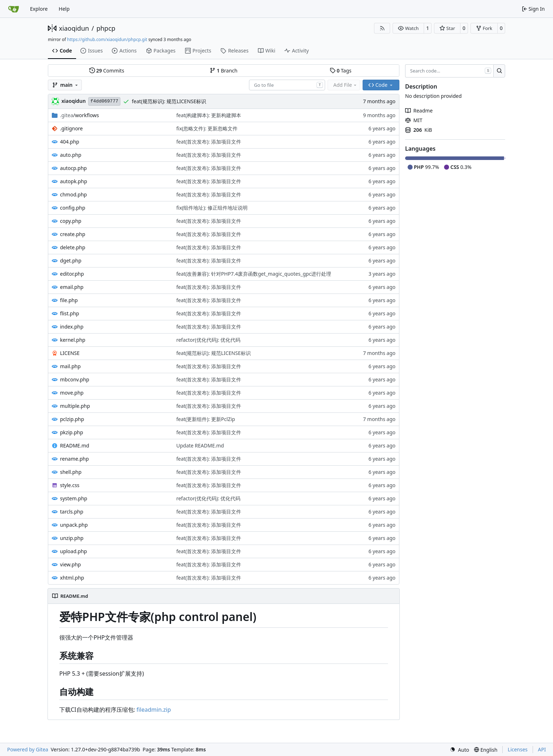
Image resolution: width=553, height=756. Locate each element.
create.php (73, 234)
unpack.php (74, 525)
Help (64, 9)
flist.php (69, 313)
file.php (69, 300)
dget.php (71, 261)
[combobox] (287, 85)
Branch (224, 71)
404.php (70, 142)
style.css (70, 485)
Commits (107, 71)
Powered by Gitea (28, 749)
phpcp (106, 28)
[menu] (459, 750)
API (542, 749)
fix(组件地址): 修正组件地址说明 (212, 208)
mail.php (70, 366)
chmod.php (73, 194)
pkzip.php (72, 432)
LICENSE (70, 353)
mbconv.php (75, 379)
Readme (419, 111)
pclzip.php (72, 419)
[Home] (14, 9)
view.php (70, 564)
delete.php (73, 247)
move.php (72, 393)
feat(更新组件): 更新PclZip (205, 419)
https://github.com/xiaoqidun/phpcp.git (107, 39)
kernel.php (73, 340)
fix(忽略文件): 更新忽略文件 (207, 128)
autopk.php (74, 181)
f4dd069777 (104, 101)
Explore (39, 9)
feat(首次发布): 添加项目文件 (208, 142)
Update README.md (200, 445)
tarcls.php (72, 512)
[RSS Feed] (382, 28)
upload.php (73, 551)
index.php (72, 327)
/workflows (79, 115)
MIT (414, 120)
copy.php (71, 221)
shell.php (71, 472)
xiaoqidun (74, 28)
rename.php (74, 459)
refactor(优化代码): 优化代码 (208, 340)
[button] (408, 28)
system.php (74, 498)
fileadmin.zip (154, 710)
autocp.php (73, 168)
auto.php (71, 155)
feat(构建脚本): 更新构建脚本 (208, 115)
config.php (73, 208)
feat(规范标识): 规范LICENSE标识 (169, 101)
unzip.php (72, 538)
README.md (75, 445)
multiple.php (75, 406)
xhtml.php (72, 578)
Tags (341, 71)
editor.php (72, 274)
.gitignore (71, 128)
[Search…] (499, 71)
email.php (72, 287)
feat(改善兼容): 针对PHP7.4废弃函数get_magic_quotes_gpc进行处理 (254, 274)
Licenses (518, 749)
